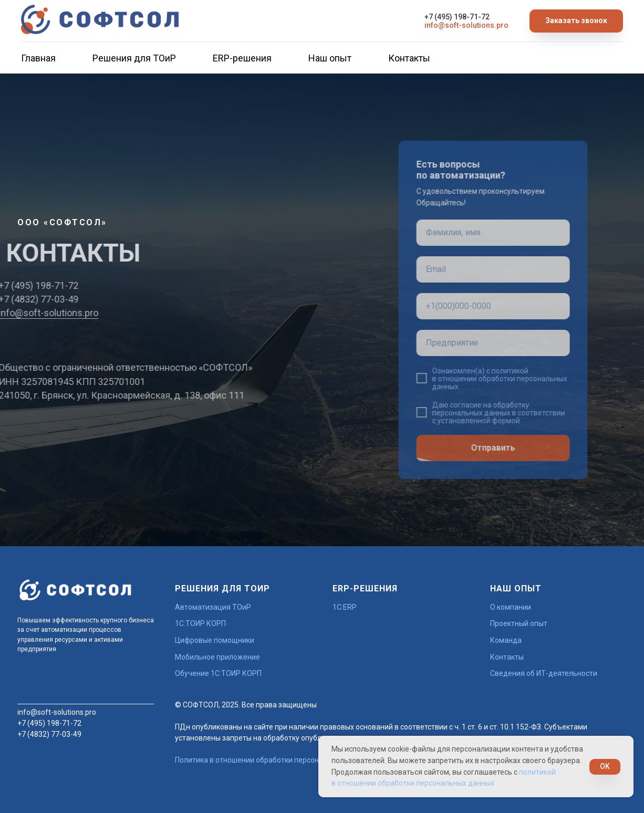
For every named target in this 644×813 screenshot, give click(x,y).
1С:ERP (345, 607)
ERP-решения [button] (242, 58)
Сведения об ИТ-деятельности (544, 673)
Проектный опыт (519, 623)
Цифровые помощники (215, 640)
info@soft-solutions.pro (466, 25)
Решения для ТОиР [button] (134, 58)
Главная (38, 58)
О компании (511, 607)
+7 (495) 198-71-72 (457, 17)
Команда (506, 640)
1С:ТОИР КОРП (200, 623)
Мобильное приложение (217, 657)
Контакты (409, 58)
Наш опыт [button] (330, 58)
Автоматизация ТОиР (213, 607)
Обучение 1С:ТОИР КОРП (218, 673)
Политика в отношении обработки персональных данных (274, 760)
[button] (576, 21)
